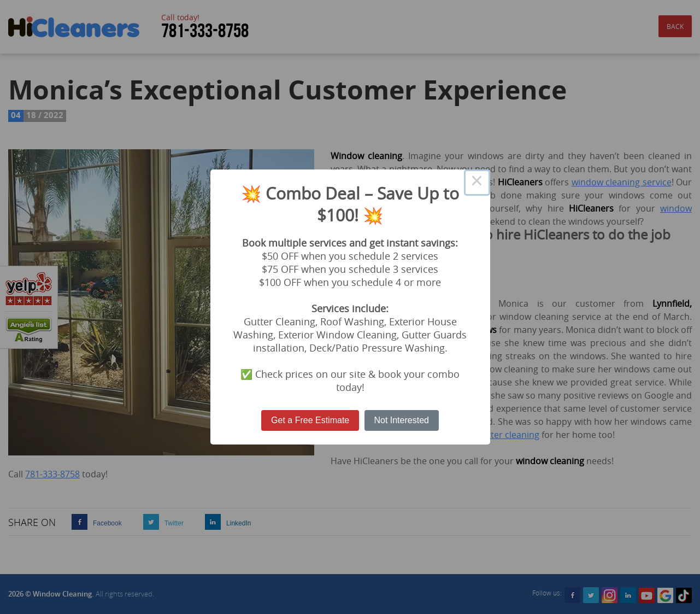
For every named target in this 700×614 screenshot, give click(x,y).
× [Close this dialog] (477, 183)
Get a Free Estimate (310, 420)
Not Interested (401, 420)
